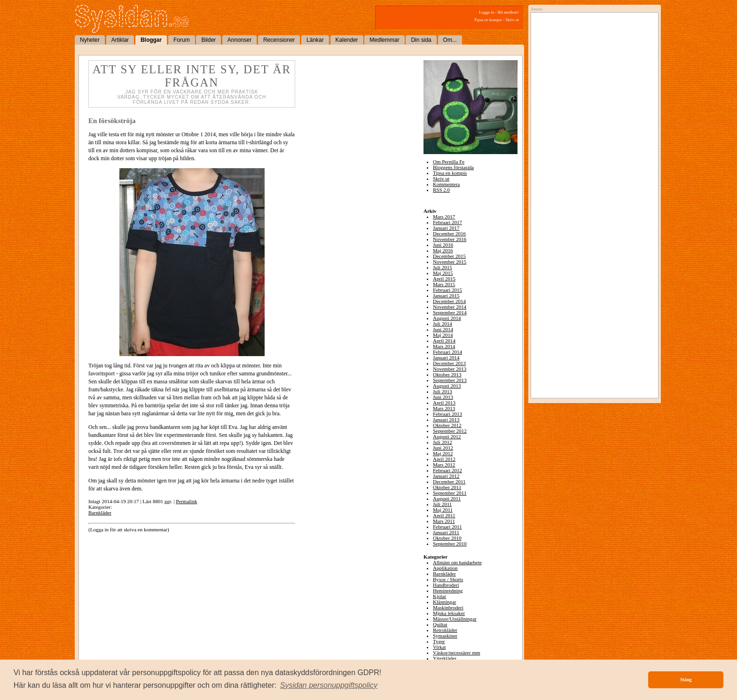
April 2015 (444, 279)
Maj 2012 (443, 453)
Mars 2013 (444, 408)
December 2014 (449, 301)
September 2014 (450, 312)
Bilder (208, 40)
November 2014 (450, 307)
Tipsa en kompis (488, 20)
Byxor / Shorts (448, 579)
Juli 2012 (443, 442)
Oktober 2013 (447, 374)
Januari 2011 (446, 532)
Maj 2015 (443, 273)
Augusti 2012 (447, 436)
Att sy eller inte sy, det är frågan (192, 76)
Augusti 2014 (447, 318)
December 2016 (449, 233)
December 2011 (449, 482)
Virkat (439, 647)
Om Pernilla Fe (449, 162)
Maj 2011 (443, 510)
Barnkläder (100, 513)
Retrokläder (445, 630)
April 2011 (444, 515)
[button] (329, 685)
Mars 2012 (444, 465)
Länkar (315, 40)
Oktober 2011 (447, 487)
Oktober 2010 (447, 538)
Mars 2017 (444, 217)
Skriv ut (512, 20)
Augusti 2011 (447, 498)
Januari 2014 (446, 358)
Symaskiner (445, 636)
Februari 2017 (447, 222)
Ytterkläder (445, 658)
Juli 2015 (443, 267)
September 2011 (450, 493)
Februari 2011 (447, 527)
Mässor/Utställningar (455, 619)
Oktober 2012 (447, 425)
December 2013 (449, 363)
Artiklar (120, 40)
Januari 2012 (446, 476)
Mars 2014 (444, 346)
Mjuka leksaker (449, 613)
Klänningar (444, 602)
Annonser (239, 40)
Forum (182, 40)
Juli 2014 (443, 324)
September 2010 (450, 544)
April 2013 (444, 403)
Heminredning (448, 591)
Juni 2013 (443, 397)
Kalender (347, 40)
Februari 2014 (447, 352)
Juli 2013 (443, 391)
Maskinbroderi (448, 607)
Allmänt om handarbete (457, 562)
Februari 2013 (447, 414)
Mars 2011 (444, 521)
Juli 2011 (442, 504)
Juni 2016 (443, 245)
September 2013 (450, 380)
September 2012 (450, 431)
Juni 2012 (443, 448)
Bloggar (151, 40)
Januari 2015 (446, 296)
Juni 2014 (443, 329)
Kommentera (446, 184)
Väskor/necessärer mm (457, 653)
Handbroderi (446, 585)
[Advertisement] (592, 111)
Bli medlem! (508, 12)
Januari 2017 (446, 228)
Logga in (486, 12)
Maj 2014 (443, 335)
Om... (450, 40)
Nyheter (90, 40)
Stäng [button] (686, 680)
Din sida (421, 40)
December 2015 (449, 256)
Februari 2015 (447, 290)
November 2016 (450, 239)
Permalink (186, 501)
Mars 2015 (444, 284)
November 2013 (450, 369)
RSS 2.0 (441, 190)
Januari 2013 (446, 420)
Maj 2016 (443, 250)
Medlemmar (384, 40)
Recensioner (279, 40)
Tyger (439, 641)
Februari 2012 (447, 470)
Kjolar (439, 596)
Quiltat (440, 624)
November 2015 (450, 262)
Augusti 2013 (447, 386)
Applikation (445, 568)
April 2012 (444, 459)
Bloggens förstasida (453, 167)
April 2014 (444, 341)
